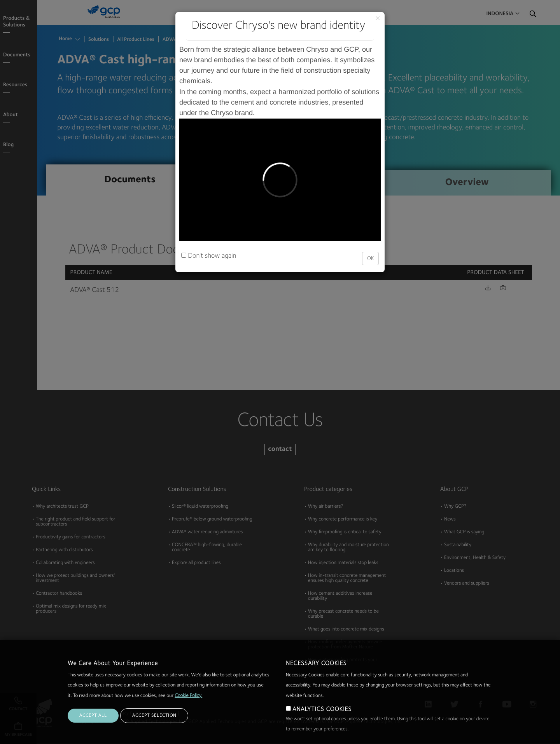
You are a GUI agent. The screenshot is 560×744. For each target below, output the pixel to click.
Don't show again (209, 256)
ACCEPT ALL (93, 716)
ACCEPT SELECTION (154, 716)
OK (370, 258)
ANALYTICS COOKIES (322, 709)
